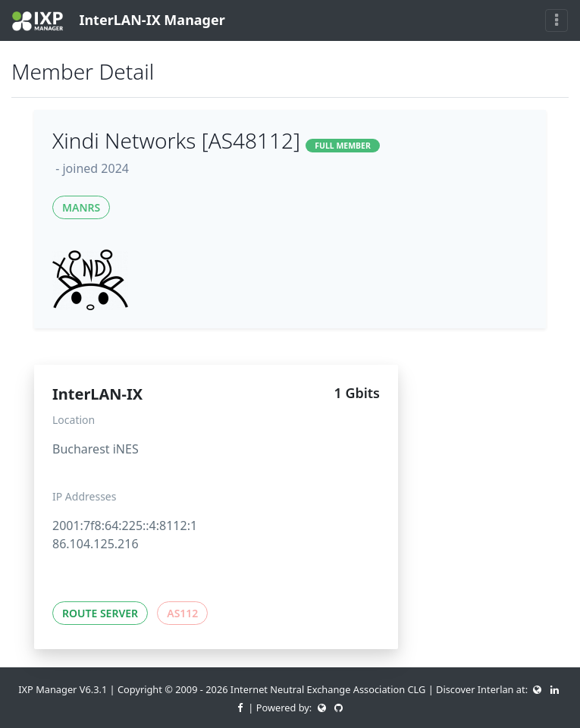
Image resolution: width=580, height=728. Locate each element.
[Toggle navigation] (556, 20)
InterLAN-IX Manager (119, 21)
